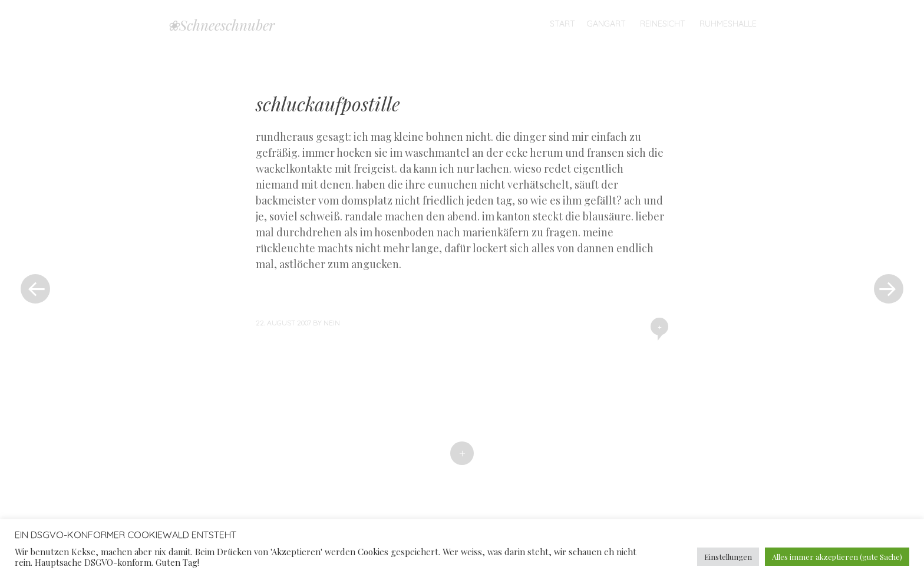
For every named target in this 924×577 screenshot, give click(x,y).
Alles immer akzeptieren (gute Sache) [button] (837, 557)
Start (562, 24)
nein (332, 323)
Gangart (606, 24)
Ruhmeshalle (728, 24)
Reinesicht (663, 24)
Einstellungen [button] (728, 557)
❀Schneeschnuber (221, 25)
